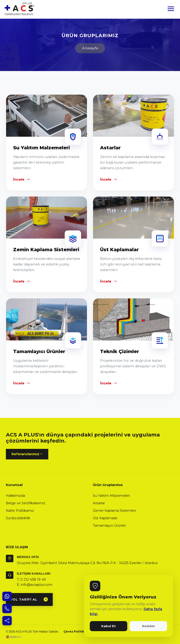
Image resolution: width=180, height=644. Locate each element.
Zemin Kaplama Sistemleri (114, 511)
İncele (21, 180)
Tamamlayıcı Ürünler (109, 526)
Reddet (148, 626)
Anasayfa (90, 48)
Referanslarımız (27, 454)
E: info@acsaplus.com (35, 585)
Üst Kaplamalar (105, 518)
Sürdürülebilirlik (18, 518)
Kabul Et (109, 626)
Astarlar (99, 503)
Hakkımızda (15, 496)
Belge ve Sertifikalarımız (26, 503)
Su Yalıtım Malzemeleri (111, 496)
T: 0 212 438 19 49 (31, 580)
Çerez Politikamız (78, 631)
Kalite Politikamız (20, 511)
